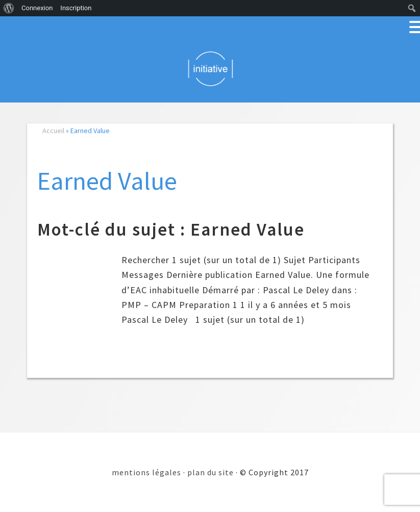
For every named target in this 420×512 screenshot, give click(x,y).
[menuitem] (9, 8)
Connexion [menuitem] (37, 8)
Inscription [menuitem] (76, 8)
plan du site (211, 472)
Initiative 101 (210, 68)
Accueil (53, 131)
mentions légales (146, 472)
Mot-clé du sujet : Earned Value (171, 229)
